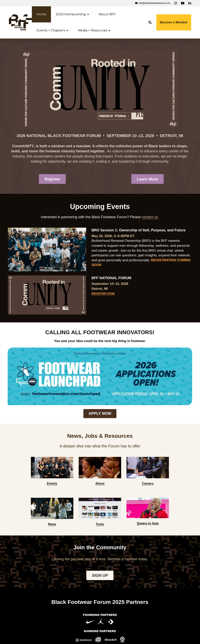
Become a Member (174, 22)
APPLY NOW (100, 382)
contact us (150, 218)
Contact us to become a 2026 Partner (100, 602)
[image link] (20, 22)
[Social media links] (176, 3)
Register (52, 179)
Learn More (147, 179)
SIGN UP (100, 495)
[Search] (150, 23)
